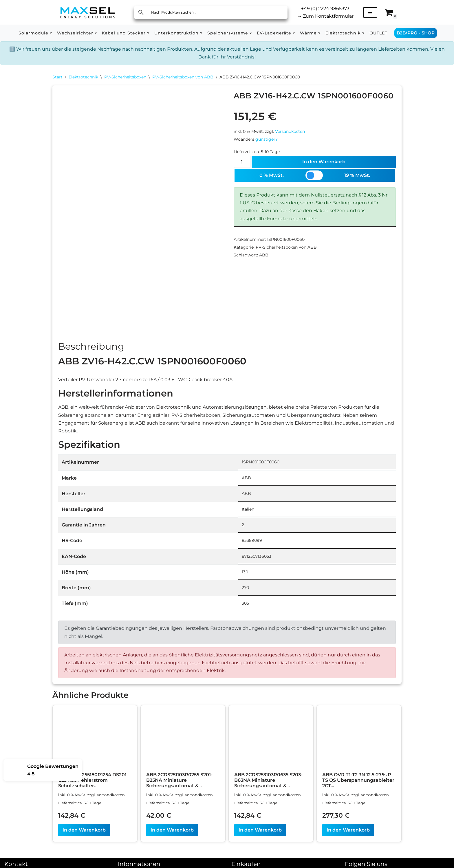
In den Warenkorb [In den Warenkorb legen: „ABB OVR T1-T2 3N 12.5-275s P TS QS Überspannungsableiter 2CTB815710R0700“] (348, 830)
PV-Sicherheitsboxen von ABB (183, 77)
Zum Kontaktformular (325, 16)
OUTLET (378, 33)
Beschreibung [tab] (91, 346)
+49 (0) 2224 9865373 (325, 9)
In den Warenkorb (324, 162)
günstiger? (267, 139)
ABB (264, 255)
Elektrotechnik (83, 77)
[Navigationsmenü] (370, 12)
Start (57, 77)
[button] (51, 33)
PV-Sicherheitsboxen (125, 77)
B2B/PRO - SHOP (416, 33)
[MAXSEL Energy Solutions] (88, 12)
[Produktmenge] (242, 162)
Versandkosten (290, 131)
